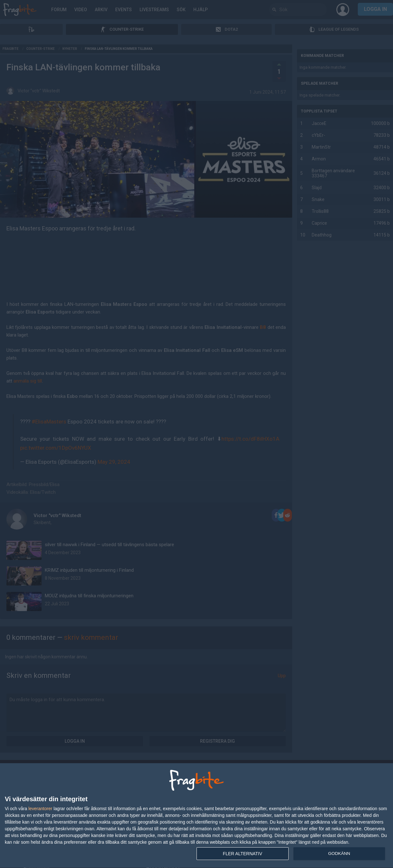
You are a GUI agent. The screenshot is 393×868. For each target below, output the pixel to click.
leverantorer (40, 809)
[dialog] (196, 816)
